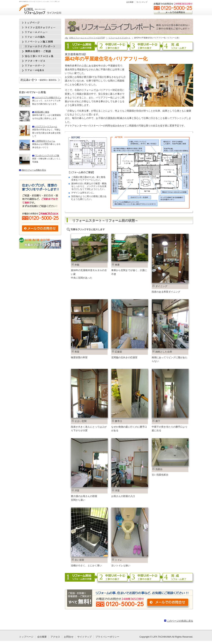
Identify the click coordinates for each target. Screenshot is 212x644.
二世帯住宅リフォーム (45, 141)
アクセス (55, 637)
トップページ (26, 637)
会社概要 (130, 2)
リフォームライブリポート (119, 38)
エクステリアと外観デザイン (48, 97)
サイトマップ (142, 2)
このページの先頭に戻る (180, 621)
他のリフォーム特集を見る (34, 170)
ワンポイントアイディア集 (47, 155)
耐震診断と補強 (42, 112)
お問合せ (69, 637)
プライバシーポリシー (107, 637)
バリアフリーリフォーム (46, 126)
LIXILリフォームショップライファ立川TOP (87, 38)
